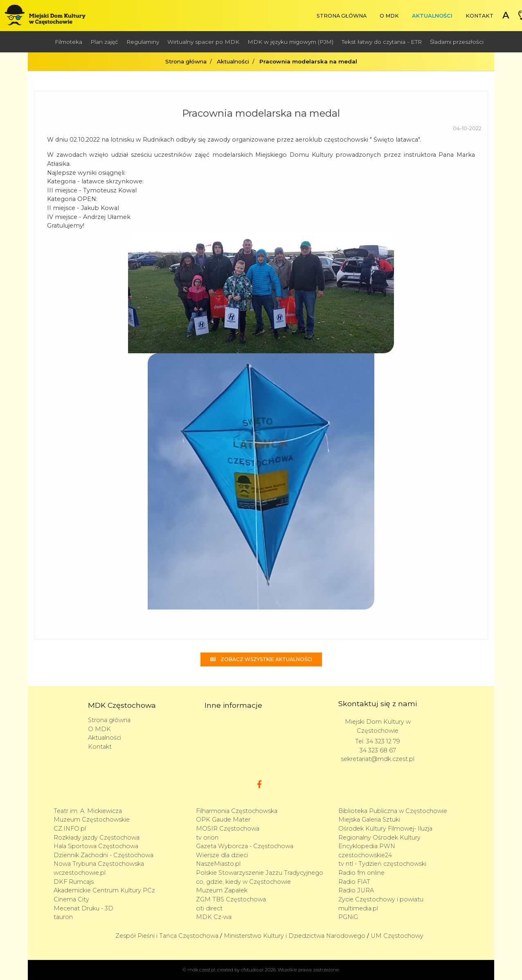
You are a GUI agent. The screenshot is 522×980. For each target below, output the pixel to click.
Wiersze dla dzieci (222, 855)
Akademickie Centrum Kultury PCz (104, 890)
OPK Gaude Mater (223, 820)
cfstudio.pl (252, 970)
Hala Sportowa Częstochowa (96, 846)
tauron (63, 917)
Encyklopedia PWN (367, 846)
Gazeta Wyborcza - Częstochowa (245, 846)
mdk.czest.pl (201, 970)
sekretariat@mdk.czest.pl (378, 759)
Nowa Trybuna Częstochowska (99, 864)
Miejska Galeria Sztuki (369, 820)
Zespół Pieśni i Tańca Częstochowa (167, 936)
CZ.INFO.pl (70, 829)
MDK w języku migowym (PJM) (290, 42)
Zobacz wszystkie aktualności (261, 659)
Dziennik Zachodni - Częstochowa (103, 855)
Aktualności (432, 16)
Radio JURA (356, 890)
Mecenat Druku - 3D (83, 908)
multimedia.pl (358, 908)
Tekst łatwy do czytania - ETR (382, 42)
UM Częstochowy (397, 936)
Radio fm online (361, 873)
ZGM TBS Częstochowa (231, 899)
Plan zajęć (104, 42)
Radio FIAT (354, 882)
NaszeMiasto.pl (218, 864)
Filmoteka (69, 42)
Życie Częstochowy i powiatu (381, 899)
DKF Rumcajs (74, 882)
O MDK (389, 16)
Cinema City (71, 899)
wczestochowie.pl (80, 873)
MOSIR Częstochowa (228, 829)
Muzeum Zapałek (222, 890)
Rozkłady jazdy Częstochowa (97, 838)
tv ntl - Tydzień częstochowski (382, 864)
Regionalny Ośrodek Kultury (379, 838)
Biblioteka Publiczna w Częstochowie (393, 811)
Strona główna (342, 16)
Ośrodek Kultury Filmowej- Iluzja (385, 829)
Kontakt (479, 16)
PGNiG (348, 917)
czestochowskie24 (365, 855)
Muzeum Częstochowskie (92, 820)
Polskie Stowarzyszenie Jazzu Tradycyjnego (260, 873)
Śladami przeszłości (457, 42)
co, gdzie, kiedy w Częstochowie (243, 882)
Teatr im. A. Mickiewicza (88, 811)
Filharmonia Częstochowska (237, 811)
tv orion (207, 838)
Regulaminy (143, 42)
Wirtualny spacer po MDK (203, 42)
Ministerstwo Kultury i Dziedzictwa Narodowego (295, 936)
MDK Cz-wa (214, 917)
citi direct (209, 908)
